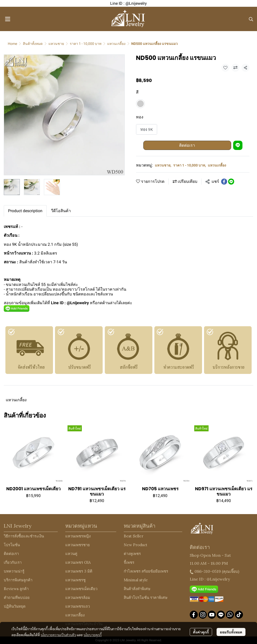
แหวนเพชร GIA (78, 562)
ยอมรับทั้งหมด (231, 632)
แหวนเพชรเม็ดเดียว (81, 589)
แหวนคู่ (71, 554)
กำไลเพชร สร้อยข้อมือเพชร (146, 571)
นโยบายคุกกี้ (93, 635)
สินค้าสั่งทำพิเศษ (137, 589)
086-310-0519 (208, 571)
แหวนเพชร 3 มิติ (79, 571)
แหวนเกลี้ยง (116, 44)
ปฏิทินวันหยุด (15, 606)
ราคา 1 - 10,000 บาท (86, 44)
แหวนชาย (56, 44)
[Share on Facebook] (224, 182)
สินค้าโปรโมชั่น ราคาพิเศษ (146, 597)
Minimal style (136, 580)
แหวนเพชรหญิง (78, 536)
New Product (136, 545)
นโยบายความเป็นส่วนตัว (58, 635)
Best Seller (134, 536)
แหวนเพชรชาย (78, 545)
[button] (251, 19)
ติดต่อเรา (187, 145)
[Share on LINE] (231, 182)
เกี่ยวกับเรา (13, 562)
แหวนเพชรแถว (78, 606)
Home (12, 44)
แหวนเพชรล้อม (78, 597)
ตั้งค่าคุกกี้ (201, 632)
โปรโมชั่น (12, 545)
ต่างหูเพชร (132, 554)
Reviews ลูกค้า (16, 589)
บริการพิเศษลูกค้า (18, 580)
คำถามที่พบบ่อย (17, 597)
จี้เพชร (129, 562)
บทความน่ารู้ (14, 571)
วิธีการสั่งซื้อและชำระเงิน (24, 536)
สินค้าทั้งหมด (33, 44)
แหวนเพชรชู (75, 580)
